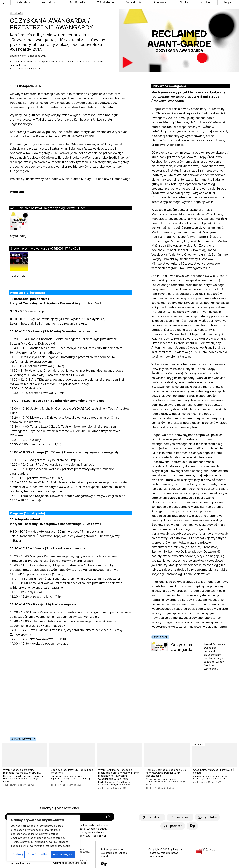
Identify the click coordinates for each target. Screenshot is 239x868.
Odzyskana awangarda (27, 69)
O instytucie (105, 2)
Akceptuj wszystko (63, 854)
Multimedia (78, 2)
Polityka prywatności (112, 849)
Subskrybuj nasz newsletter (60, 808)
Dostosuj (18, 854)
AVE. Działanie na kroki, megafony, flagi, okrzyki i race (48, 208)
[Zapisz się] (93, 817)
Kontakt (206, 2)
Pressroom (161, 2)
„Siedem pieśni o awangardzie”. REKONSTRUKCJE (45, 249)
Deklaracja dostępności (114, 853)
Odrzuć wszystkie (38, 854)
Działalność (134, 2)
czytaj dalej (18, 236)
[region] (43, 838)
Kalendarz (23, 2)
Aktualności (50, 2)
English (228, 2)
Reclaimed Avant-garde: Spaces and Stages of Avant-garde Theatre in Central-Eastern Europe (58, 63)
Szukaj (184, 2)
